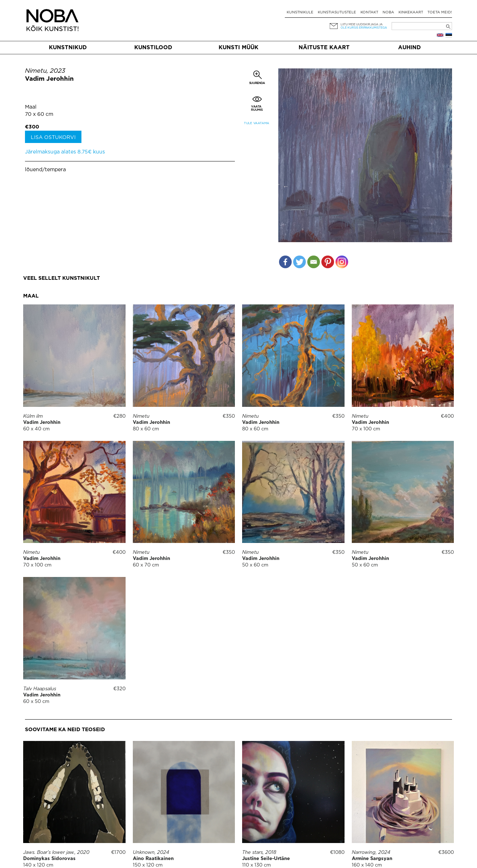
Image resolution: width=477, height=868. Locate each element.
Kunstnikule (300, 12)
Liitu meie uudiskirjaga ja (362, 24)
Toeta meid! (440, 12)
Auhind (410, 48)
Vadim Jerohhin (49, 79)
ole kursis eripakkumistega (364, 28)
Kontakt (369, 12)
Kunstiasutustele (337, 12)
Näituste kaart (324, 48)
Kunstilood (153, 48)
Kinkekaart (411, 12)
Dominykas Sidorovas (49, 859)
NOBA (388, 12)
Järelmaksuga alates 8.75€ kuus (65, 152)
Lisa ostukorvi (53, 138)
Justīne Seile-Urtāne (266, 859)
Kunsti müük (238, 48)
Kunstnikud (68, 48)
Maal (31, 107)
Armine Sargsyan (372, 859)
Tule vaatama (257, 123)
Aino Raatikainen (153, 859)
